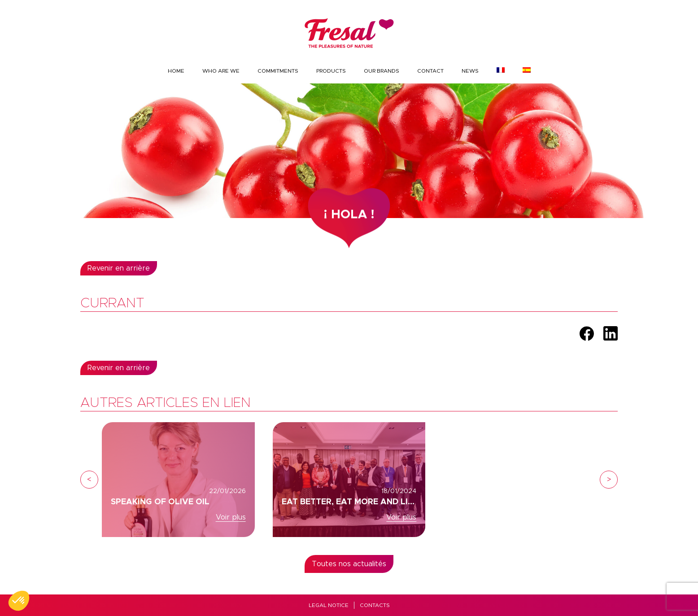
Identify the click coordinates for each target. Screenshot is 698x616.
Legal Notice (329, 605)
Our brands (382, 71)
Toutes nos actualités (349, 564)
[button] (19, 601)
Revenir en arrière (119, 268)
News (470, 71)
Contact (430, 71)
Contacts (375, 605)
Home (176, 71)
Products (331, 71)
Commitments (278, 71)
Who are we (221, 71)
